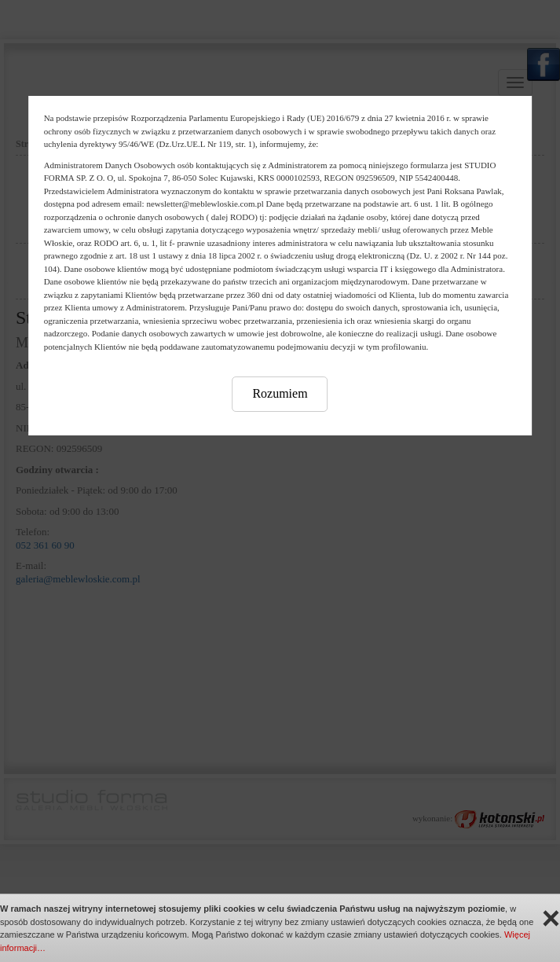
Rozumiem (280, 393)
